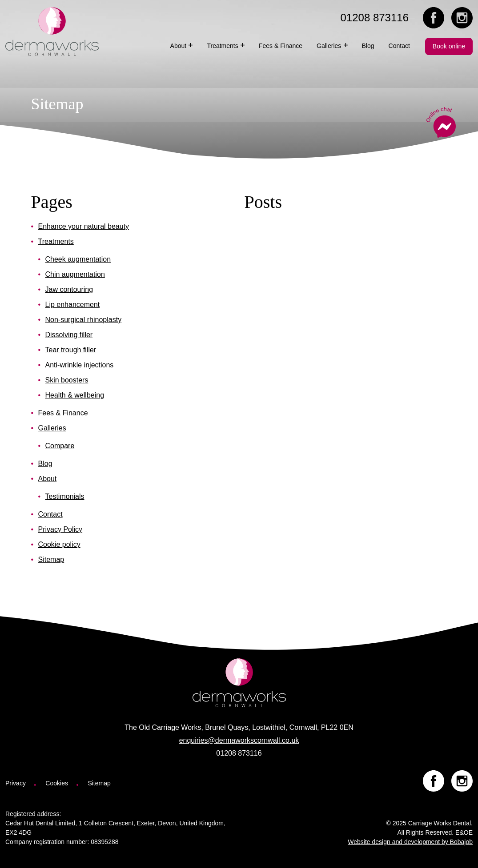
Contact (50, 514)
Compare (60, 446)
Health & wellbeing (75, 395)
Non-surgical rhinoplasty (84, 320)
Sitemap (51, 559)
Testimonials (65, 496)
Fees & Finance (63, 413)
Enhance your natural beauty (84, 226)
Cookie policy (59, 544)
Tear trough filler (71, 350)
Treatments (56, 241)
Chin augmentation (75, 274)
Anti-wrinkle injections (80, 365)
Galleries (52, 428)
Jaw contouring (69, 289)
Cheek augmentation (78, 259)
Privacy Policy (60, 529)
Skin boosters (67, 380)
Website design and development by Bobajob (410, 842)
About (48, 479)
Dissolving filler (69, 335)
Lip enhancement (73, 305)
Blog (45, 464)
